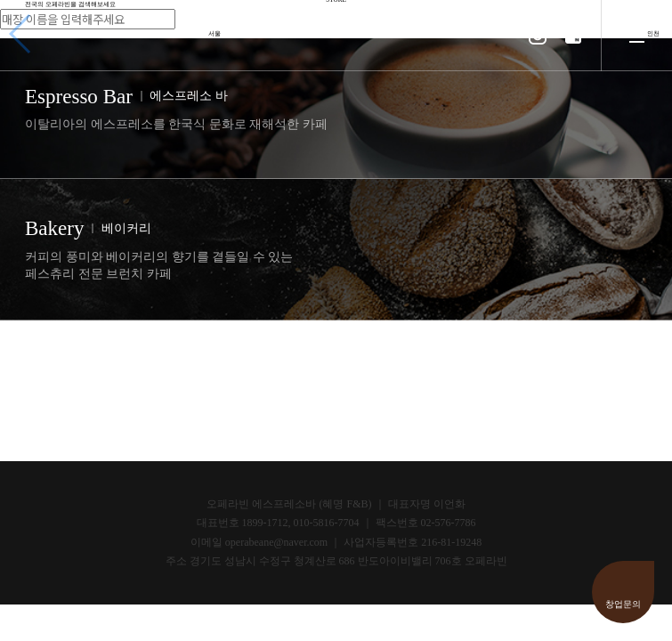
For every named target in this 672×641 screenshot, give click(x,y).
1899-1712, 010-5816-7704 (301, 523)
